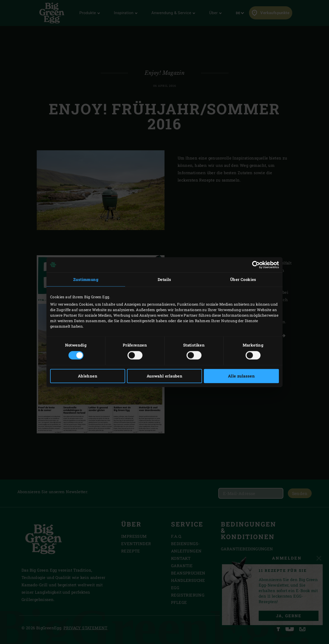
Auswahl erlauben (164, 376)
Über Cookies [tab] (243, 279)
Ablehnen (88, 376)
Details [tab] (164, 279)
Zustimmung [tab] (86, 279)
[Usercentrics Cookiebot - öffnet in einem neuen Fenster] (256, 265)
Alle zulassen (241, 376)
